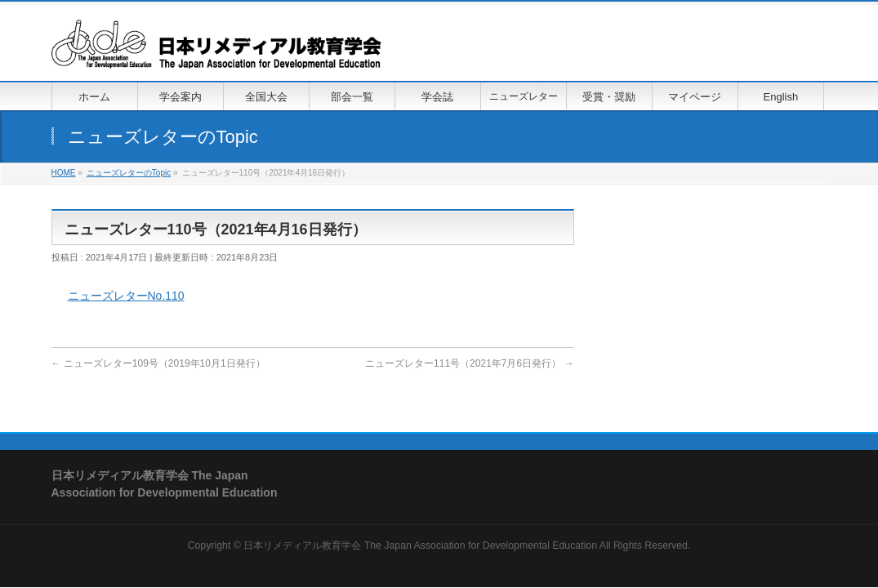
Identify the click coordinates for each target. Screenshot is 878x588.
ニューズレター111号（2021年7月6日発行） (469, 363)
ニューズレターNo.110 (126, 296)
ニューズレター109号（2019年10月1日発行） (158, 363)
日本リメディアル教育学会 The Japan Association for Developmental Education (420, 546)
